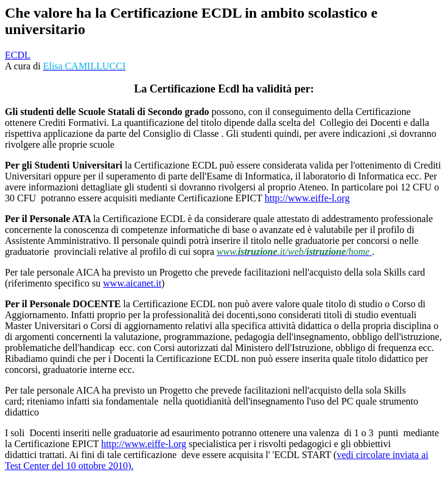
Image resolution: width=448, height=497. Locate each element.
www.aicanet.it (132, 283)
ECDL (18, 55)
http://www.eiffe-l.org (307, 198)
